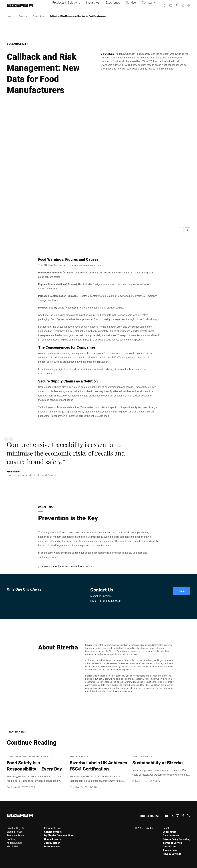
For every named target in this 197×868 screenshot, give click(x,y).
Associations (170, 850)
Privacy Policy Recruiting (177, 839)
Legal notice (170, 832)
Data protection (172, 835)
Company (23, 16)
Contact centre (53, 839)
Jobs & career (52, 843)
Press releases (52, 846)
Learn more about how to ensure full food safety (66, 566)
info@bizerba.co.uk (110, 601)
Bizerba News (39, 16)
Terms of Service (172, 843)
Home (9, 16)
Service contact (53, 832)
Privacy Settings (172, 854)
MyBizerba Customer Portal (60, 835)
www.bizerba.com (123, 691)
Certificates (169, 846)
